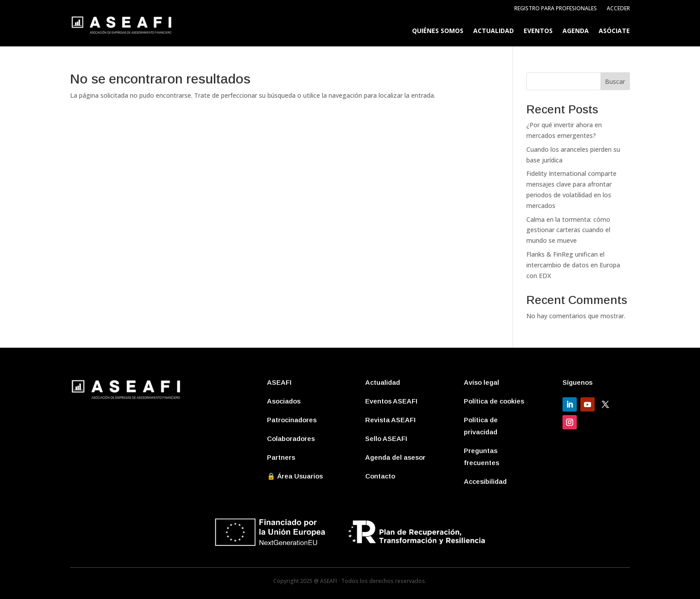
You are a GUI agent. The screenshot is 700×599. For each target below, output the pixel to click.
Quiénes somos (438, 31)
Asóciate (614, 31)
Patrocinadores (292, 420)
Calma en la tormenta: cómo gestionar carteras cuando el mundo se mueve (568, 230)
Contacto (380, 476)
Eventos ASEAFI (391, 401)
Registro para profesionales (556, 9)
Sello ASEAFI (386, 439)
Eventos (538, 31)
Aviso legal (481, 382)
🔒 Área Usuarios (295, 476)
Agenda (576, 31)
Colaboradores (291, 439)
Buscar (615, 81)
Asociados (284, 401)
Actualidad (494, 31)
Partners (281, 457)
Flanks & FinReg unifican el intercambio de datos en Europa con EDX (573, 265)
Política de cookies (494, 401)
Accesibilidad (485, 481)
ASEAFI (279, 382)
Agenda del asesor (395, 457)
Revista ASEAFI (390, 420)
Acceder (618, 9)
